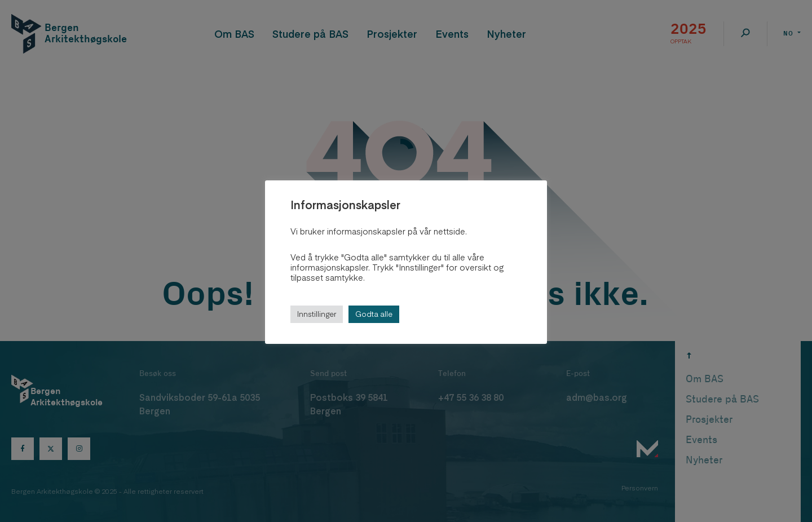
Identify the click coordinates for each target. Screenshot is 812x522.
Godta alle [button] (374, 314)
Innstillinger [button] (317, 314)
